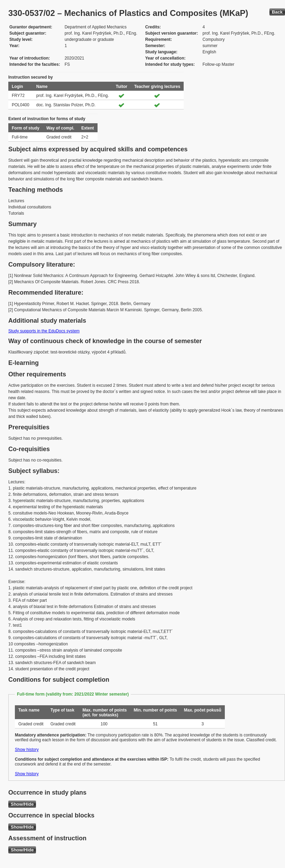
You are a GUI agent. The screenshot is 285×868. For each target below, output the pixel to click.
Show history (27, 750)
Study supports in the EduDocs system (44, 331)
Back (277, 12)
